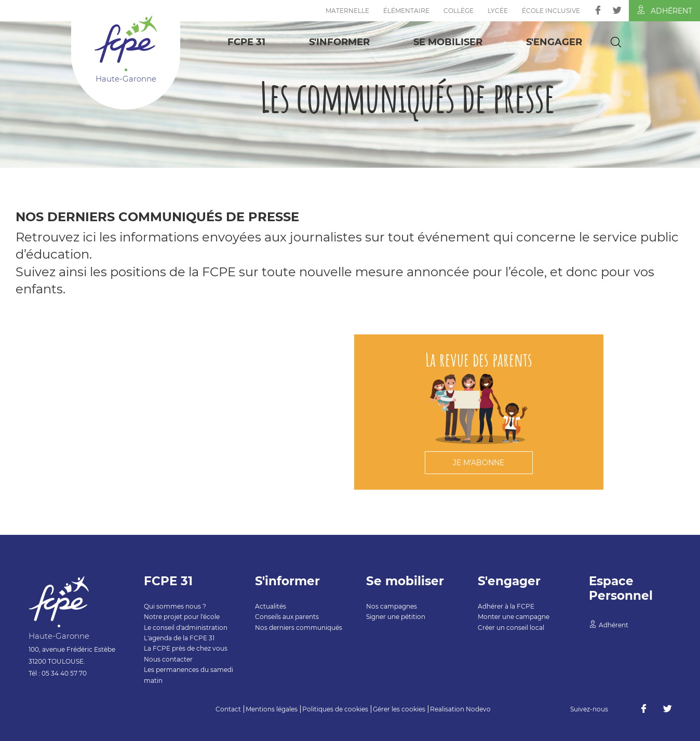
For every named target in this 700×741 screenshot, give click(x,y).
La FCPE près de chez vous (186, 648)
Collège (459, 11)
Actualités (271, 606)
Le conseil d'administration (186, 628)
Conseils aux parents (287, 617)
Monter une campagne (514, 617)
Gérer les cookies (399, 709)
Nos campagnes (392, 606)
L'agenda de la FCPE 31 (179, 638)
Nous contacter (168, 659)
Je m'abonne (479, 463)
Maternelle (347, 11)
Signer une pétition (396, 617)
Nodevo (478, 709)
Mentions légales (272, 709)
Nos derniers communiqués (299, 628)
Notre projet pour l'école (182, 617)
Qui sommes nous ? (175, 606)
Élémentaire (406, 11)
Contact (228, 709)
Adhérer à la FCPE (506, 606)
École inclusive (551, 11)
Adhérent (664, 10)
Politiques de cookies (335, 709)
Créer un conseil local (511, 628)
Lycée (498, 11)
